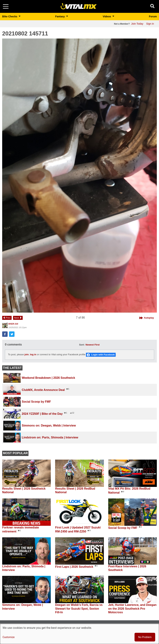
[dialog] (79, 634)
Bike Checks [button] (10, 16)
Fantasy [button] (60, 16)
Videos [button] (107, 16)
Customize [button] (9, 637)
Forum (153, 16)
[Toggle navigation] (6, 6)
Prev (8, 318)
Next (17, 318)
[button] (79, 176)
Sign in (150, 24)
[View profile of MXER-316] (5, 325)
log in (33, 355)
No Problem (145, 637)
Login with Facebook (103, 355)
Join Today (137, 24)
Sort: (82, 345)
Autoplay (149, 318)
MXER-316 (13, 324)
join (27, 355)
